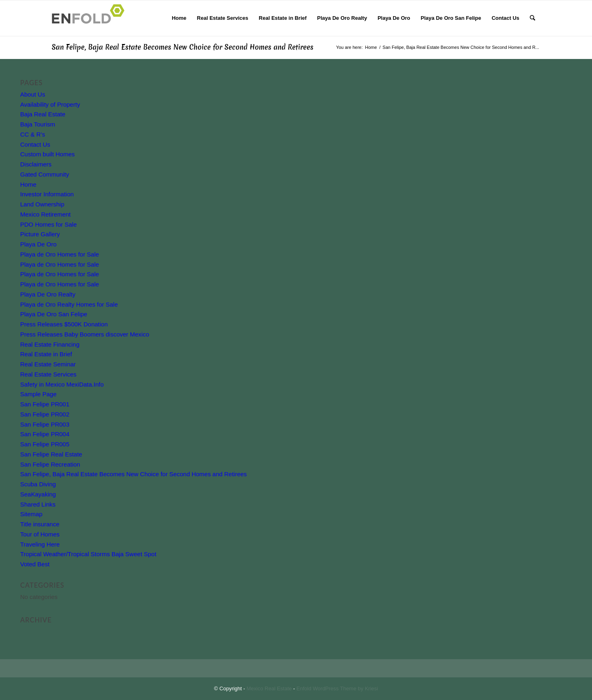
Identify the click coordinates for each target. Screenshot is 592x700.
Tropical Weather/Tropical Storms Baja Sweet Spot (88, 554)
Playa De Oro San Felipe (54, 314)
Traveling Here (40, 544)
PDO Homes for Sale (48, 224)
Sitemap (31, 514)
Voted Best (35, 564)
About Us (33, 94)
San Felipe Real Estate (51, 454)
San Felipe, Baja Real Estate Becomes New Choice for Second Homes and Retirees (183, 47)
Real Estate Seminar (48, 364)
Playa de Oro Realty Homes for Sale (69, 304)
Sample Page (38, 394)
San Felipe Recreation (50, 464)
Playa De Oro (38, 244)
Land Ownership (42, 204)
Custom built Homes (47, 154)
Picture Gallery (40, 234)
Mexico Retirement (45, 214)
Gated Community (45, 174)
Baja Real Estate (43, 114)
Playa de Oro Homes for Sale (60, 254)
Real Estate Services (48, 374)
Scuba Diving (38, 484)
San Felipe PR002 (45, 414)
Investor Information (47, 194)
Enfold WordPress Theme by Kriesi (337, 688)
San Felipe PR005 (45, 444)
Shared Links (38, 504)
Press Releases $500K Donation (64, 324)
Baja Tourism (38, 124)
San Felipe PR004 (45, 434)
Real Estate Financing (50, 344)
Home (28, 184)
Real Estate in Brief (46, 354)
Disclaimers (36, 164)
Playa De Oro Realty (48, 294)
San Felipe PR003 (45, 424)
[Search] (532, 18)
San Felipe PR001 (45, 404)
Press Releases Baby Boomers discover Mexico (85, 334)
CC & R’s (33, 134)
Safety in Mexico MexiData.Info (62, 384)
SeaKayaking (38, 494)
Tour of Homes (40, 534)
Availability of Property (50, 104)
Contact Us (35, 144)
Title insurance (40, 524)
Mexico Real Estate (269, 688)
